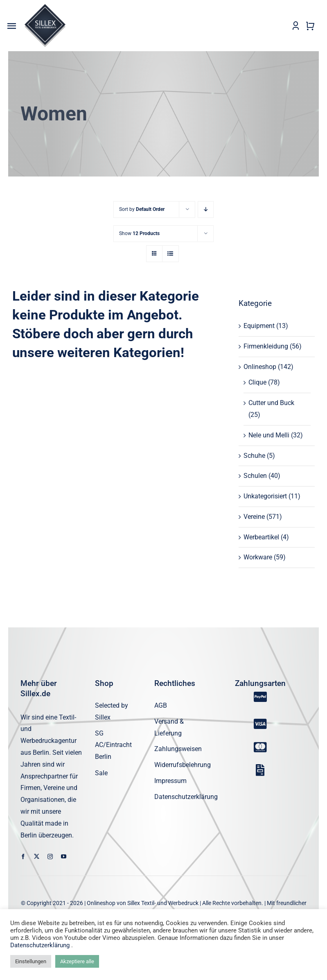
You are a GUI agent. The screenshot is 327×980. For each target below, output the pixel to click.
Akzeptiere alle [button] (77, 961)
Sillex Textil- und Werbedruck (163, 903)
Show (139, 233)
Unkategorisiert (265, 496)
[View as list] (170, 254)
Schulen (255, 476)
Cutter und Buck (271, 403)
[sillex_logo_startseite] (45, 7)
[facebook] (23, 857)
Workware (258, 557)
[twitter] (37, 857)
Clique (257, 382)
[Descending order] (206, 209)
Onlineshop (260, 367)
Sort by (142, 209)
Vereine (254, 517)
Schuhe (254, 456)
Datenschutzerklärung (41, 945)
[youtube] (64, 857)
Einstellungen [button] (31, 961)
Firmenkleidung (266, 346)
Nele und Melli (269, 435)
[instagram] (50, 857)
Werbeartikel (261, 537)
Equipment (259, 326)
